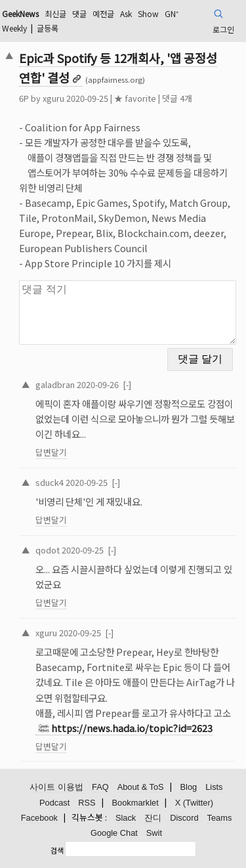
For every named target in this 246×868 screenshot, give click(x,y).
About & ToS (141, 787)
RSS (87, 803)
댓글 (79, 13)
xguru (53, 98)
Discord (184, 818)
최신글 (55, 13)
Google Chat (114, 833)
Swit (154, 833)
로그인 (223, 29)
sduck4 (50, 482)
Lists (214, 787)
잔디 (153, 818)
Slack (126, 818)
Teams (220, 818)
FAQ (100, 787)
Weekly (14, 28)
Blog (189, 787)
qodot (48, 550)
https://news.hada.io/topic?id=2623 (132, 728)
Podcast (54, 803)
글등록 (48, 28)
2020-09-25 (87, 482)
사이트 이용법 (56, 787)
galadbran (55, 384)
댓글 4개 (177, 98)
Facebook (39, 818)
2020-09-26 (98, 384)
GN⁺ (172, 13)
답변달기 (51, 452)
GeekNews (20, 13)
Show (148, 13)
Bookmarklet (135, 803)
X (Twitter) (194, 803)
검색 (57, 850)
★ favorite (135, 98)
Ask (126, 13)
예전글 (103, 13)
